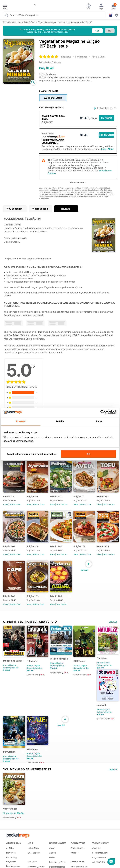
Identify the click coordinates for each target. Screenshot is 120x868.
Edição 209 (9, 546)
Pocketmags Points (58, 862)
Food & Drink (30, 22)
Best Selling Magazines (11, 859)
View (5, 504)
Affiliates (75, 853)
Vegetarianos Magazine (69, 22)
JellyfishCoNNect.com (102, 862)
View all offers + (78, 183)
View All (113, 622)
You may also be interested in (27, 769)
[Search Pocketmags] (6, 16)
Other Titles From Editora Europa (30, 622)
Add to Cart (15, 504)
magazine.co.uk (99, 857)
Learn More (107, 149)
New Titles (11, 853)
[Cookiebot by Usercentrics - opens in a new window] (103, 412)
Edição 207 (56, 546)
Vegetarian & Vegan (47, 22)
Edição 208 (33, 546)
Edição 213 (32, 497)
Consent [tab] (21, 421)
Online (52, 857)
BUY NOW (107, 118)
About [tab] (99, 421)
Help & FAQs (33, 848)
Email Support (34, 853)
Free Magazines (13, 866)
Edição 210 (103, 497)
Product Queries (78, 848)
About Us (96, 848)
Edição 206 (79, 546)
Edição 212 (56, 497)
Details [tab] (60, 421)
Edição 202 (56, 596)
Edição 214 (9, 497)
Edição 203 (33, 596)
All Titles (10, 848)
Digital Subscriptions (12, 22)
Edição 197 (87, 22)
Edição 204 (9, 596)
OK (89, 454)
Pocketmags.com (100, 853)
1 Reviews (66, 57)
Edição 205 (103, 546)
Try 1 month (106, 135)
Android (53, 853)
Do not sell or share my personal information (31, 454)
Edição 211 (79, 497)
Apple (52, 848)
